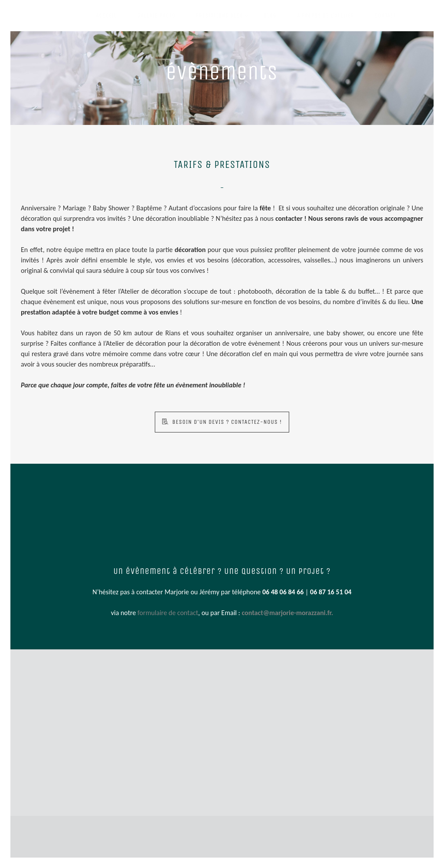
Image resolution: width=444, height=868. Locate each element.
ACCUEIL (106, 15)
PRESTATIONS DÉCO (223, 10)
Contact (386, 15)
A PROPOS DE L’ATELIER (325, 15)
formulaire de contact (168, 613)
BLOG (270, 15)
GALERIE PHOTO (156, 15)
